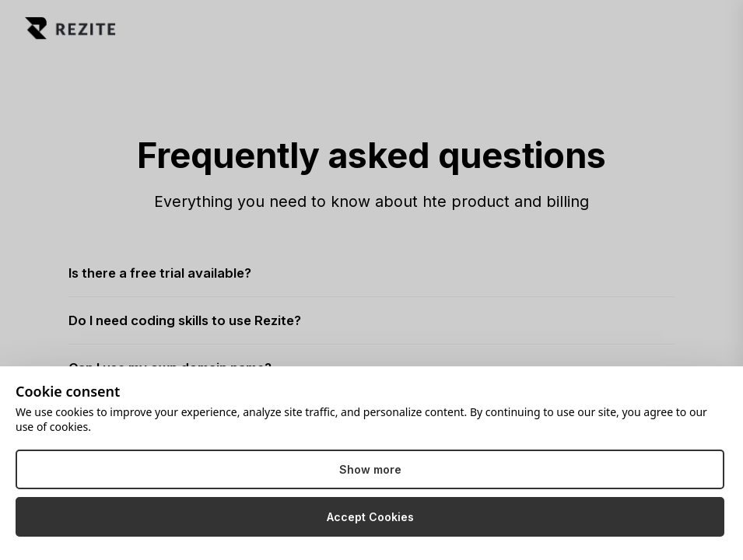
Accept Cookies (370, 517)
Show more (370, 469)
